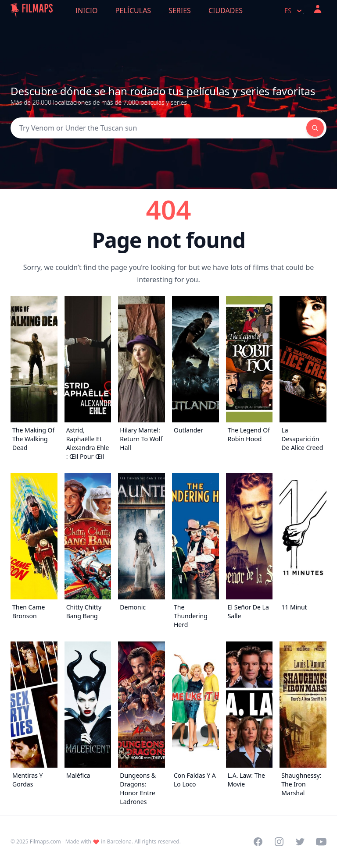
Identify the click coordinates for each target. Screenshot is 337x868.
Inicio (87, 11)
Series (180, 11)
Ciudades (226, 11)
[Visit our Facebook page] (258, 842)
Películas (133, 11)
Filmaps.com (45, 841)
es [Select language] (294, 11)
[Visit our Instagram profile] (279, 842)
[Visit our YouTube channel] (321, 842)
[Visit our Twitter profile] (300, 842)
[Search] (158, 128)
